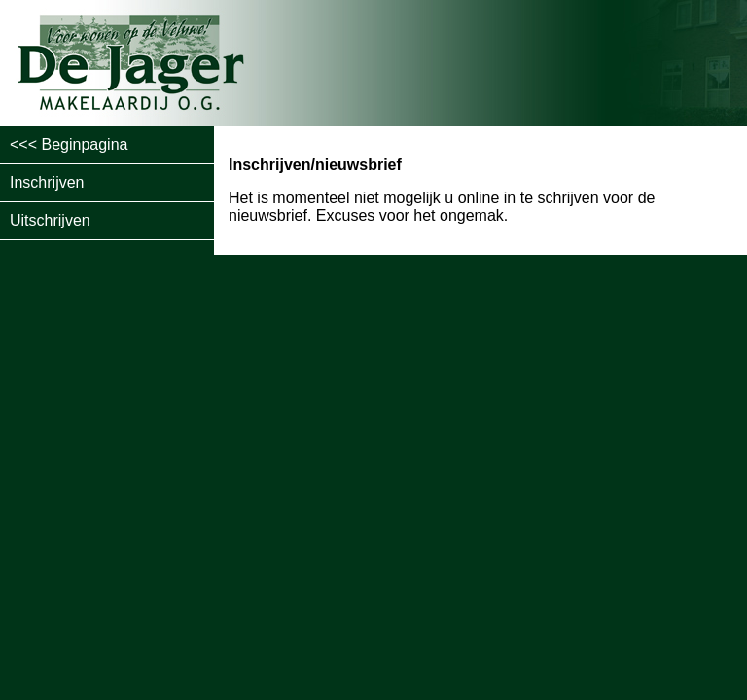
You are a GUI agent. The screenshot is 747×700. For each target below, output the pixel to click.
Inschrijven (47, 182)
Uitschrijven (50, 220)
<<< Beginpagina (69, 144)
